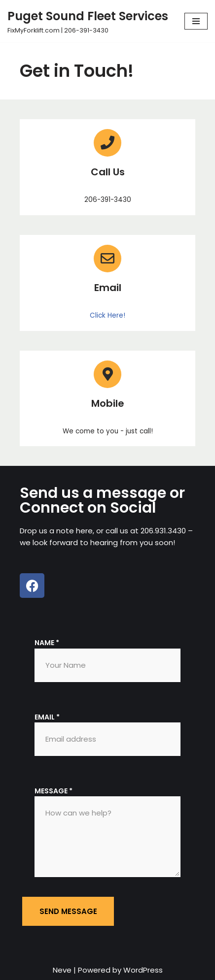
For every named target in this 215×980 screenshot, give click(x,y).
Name (47, 643)
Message (54, 791)
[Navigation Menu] (196, 21)
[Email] (107, 259)
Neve (62, 970)
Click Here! (107, 315)
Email (108, 288)
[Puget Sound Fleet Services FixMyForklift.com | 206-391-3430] (88, 21)
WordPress (143, 970)
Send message (68, 911)
